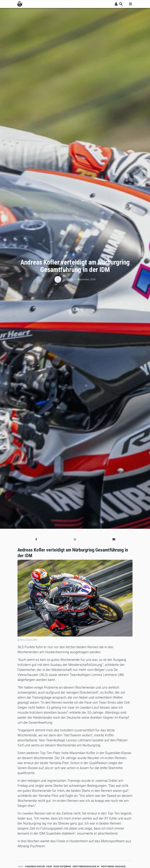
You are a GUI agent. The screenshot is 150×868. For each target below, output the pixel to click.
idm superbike (63, 866)
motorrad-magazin (114, 866)
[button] (36, 539)
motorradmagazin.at (87, 866)
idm (50, 866)
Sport (76, 255)
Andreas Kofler (36, 866)
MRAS (70, 279)
